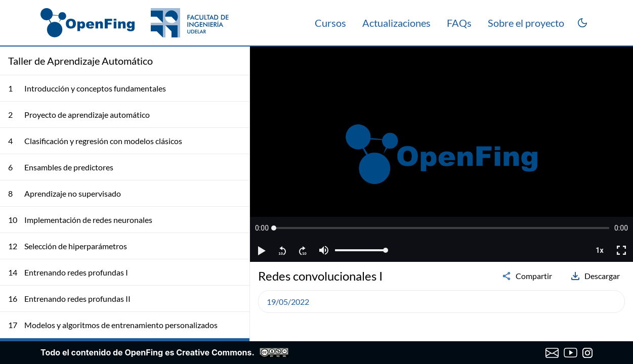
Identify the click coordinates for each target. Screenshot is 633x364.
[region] (441, 154)
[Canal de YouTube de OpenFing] (571, 353)
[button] (262, 228)
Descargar (595, 276)
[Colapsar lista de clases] (234, 61)
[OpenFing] (135, 23)
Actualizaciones (396, 23)
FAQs (459, 23)
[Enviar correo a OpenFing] (552, 353)
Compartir (527, 276)
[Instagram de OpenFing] (587, 353)
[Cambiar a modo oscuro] (582, 23)
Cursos (330, 23)
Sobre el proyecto (526, 23)
